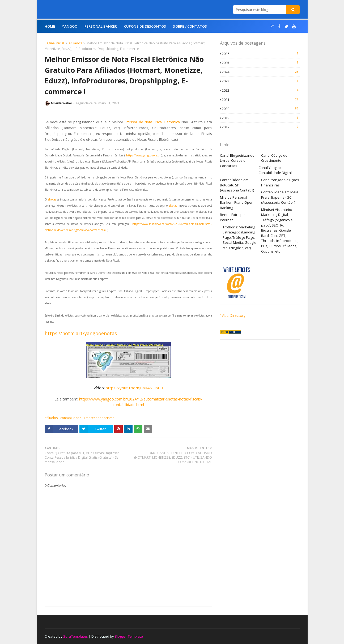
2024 (261, 72)
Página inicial (54, 43)
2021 (261, 100)
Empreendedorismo (99, 418)
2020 (261, 109)
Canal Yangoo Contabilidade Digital (275, 170)
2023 (261, 81)
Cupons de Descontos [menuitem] (145, 26)
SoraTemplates (76, 636)
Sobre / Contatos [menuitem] (190, 26)
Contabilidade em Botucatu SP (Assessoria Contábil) (237, 185)
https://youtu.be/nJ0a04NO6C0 (134, 388)
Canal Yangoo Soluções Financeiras (280, 182)
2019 (261, 118)
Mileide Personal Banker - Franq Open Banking (237, 202)
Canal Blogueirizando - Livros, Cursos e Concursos (238, 161)
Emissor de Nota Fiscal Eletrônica (152, 122)
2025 (261, 63)
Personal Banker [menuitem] (101, 26)
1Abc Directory (233, 315)
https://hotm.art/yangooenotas (81, 333)
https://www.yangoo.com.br (143, 155)
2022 (261, 90)
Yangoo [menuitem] (70, 26)
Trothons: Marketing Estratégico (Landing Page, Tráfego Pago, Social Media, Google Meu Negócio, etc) (239, 237)
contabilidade (71, 418)
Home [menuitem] (50, 26)
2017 (261, 127)
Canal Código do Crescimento (274, 158)
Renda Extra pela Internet (234, 217)
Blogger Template (129, 636)
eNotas (52, 199)
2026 (261, 54)
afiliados (75, 43)
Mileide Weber (62, 103)
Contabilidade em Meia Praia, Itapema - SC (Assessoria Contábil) (280, 197)
